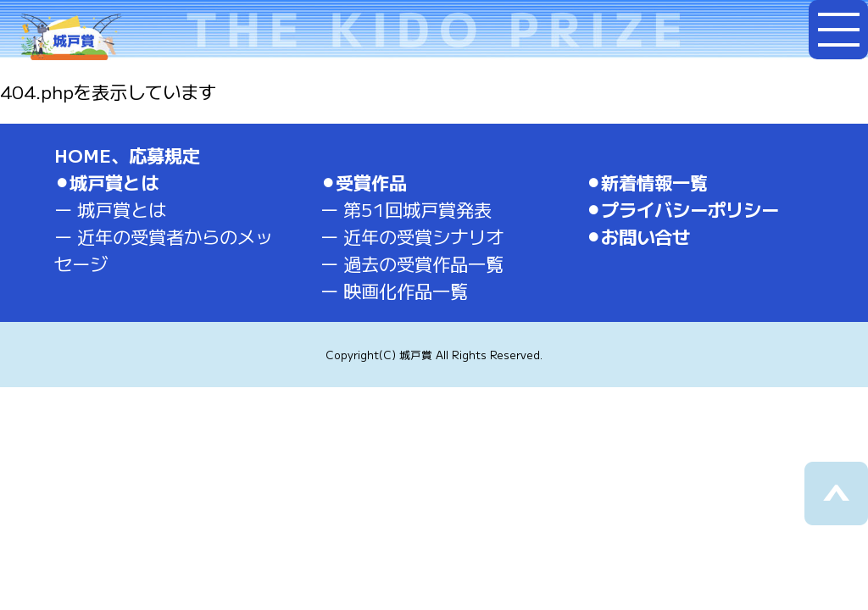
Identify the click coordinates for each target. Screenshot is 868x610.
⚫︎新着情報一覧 (647, 182)
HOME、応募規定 (127, 155)
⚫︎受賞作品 (364, 182)
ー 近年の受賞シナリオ (412, 236)
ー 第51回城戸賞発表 (406, 209)
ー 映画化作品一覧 (394, 290)
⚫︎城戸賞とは (106, 182)
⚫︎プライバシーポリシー (682, 209)
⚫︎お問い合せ (638, 236)
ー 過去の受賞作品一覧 (412, 263)
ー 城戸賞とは (110, 209)
